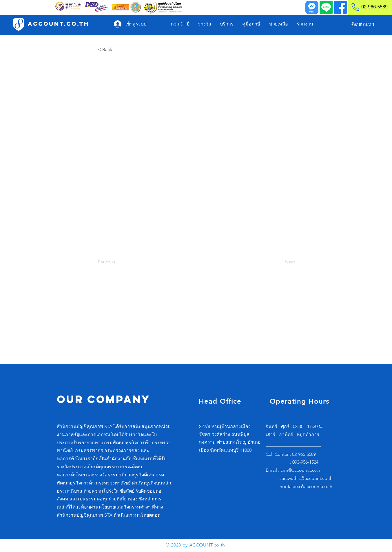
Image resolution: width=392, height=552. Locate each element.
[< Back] (117, 50)
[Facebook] (340, 7)
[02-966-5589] (367, 7)
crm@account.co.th (300, 470)
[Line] (326, 7)
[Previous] (117, 262)
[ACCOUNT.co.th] (59, 24)
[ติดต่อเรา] (363, 24)
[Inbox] (312, 7)
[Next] (280, 262)
